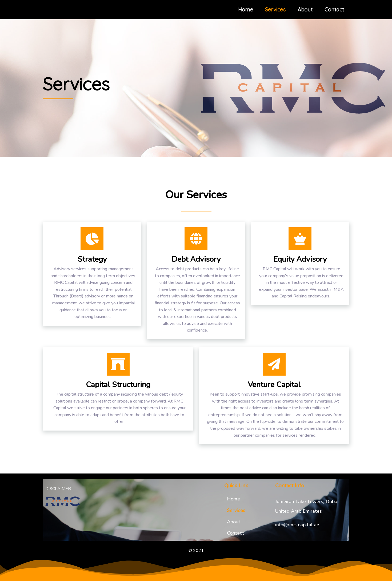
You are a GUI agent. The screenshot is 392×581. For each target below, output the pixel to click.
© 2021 (196, 551)
